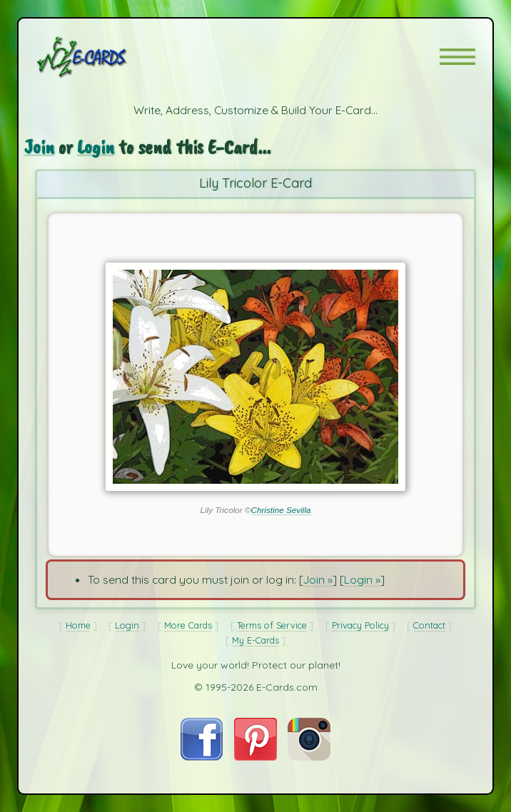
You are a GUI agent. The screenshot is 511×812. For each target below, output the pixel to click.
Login (96, 147)
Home (78, 625)
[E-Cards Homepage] (107, 57)
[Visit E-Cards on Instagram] (309, 756)
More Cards (188, 625)
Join (39, 147)
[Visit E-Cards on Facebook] (202, 756)
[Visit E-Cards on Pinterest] (255, 756)
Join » (318, 579)
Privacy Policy (360, 625)
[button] (457, 57)
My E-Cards (255, 640)
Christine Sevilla (280, 510)
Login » (362, 579)
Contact (429, 625)
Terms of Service (272, 625)
